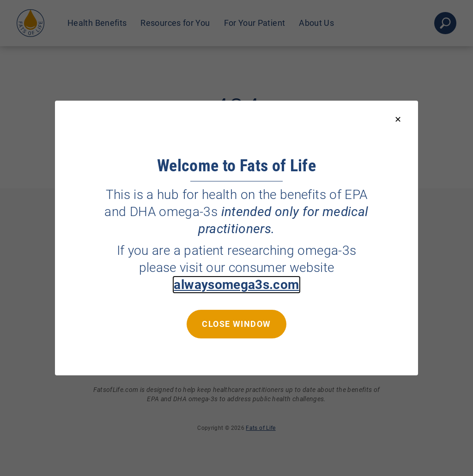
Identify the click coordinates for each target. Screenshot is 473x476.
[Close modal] (398, 120)
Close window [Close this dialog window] (236, 324)
